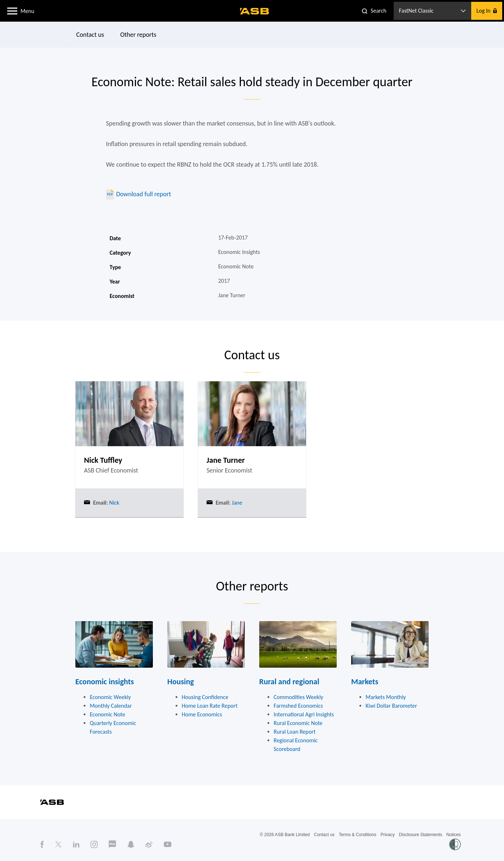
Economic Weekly (110, 697)
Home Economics (202, 714)
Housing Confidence (205, 697)
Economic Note (107, 714)
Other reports (138, 35)
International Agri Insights (304, 714)
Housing (181, 682)
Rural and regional (289, 682)
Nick (114, 503)
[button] (12, 10)
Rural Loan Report (295, 732)
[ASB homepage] (255, 11)
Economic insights (105, 682)
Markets (365, 682)
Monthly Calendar (111, 706)
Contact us (90, 35)
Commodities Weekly (299, 697)
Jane (236, 503)
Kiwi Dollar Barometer (391, 706)
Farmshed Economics (298, 706)
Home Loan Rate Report (210, 706)
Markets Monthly (386, 697)
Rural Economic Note (298, 723)
